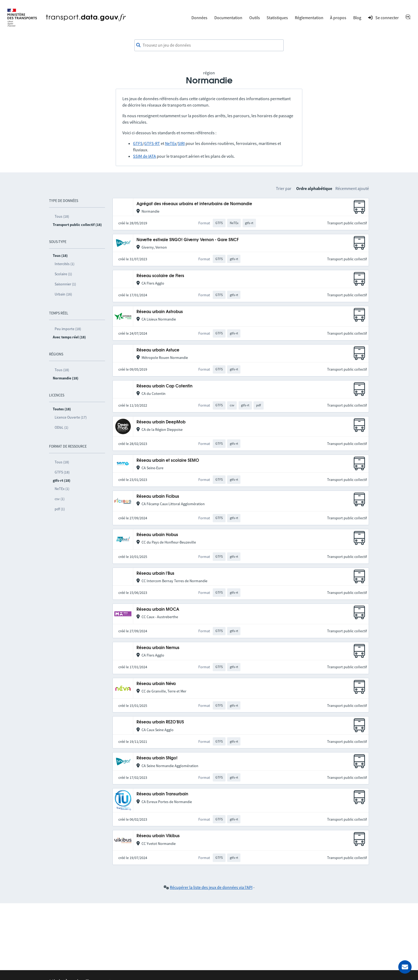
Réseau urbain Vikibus (158, 836)
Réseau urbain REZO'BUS (160, 722)
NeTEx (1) (62, 489)
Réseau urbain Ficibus (158, 497)
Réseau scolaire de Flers (160, 276)
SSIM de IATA (144, 156)
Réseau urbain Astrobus (160, 312)
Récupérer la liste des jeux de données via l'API (211, 887)
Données (199, 18)
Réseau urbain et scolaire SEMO (168, 461)
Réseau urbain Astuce (158, 350)
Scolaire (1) (63, 274)
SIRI (181, 143)
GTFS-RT (152, 143)
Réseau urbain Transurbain (162, 794)
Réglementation (309, 18)
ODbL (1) (61, 427)
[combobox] (209, 45)
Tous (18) (62, 216)
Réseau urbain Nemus (158, 648)
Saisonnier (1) (65, 284)
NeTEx (171, 143)
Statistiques (277, 18)
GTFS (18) (62, 472)
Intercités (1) (65, 264)
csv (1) (60, 499)
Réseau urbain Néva (156, 684)
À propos (338, 18)
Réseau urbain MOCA (158, 610)
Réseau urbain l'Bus (155, 574)
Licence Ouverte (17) (71, 417)
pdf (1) (60, 509)
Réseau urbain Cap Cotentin (164, 386)
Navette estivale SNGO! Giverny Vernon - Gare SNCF (188, 240)
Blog (357, 18)
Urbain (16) (63, 294)
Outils (255, 18)
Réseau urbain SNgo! (157, 758)
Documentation (228, 18)
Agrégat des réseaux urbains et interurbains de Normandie (194, 204)
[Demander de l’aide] (405, 967)
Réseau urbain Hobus (157, 535)
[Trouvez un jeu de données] (209, 45)
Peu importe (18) (68, 329)
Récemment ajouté (352, 188)
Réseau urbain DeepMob (161, 422)
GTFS (138, 143)
